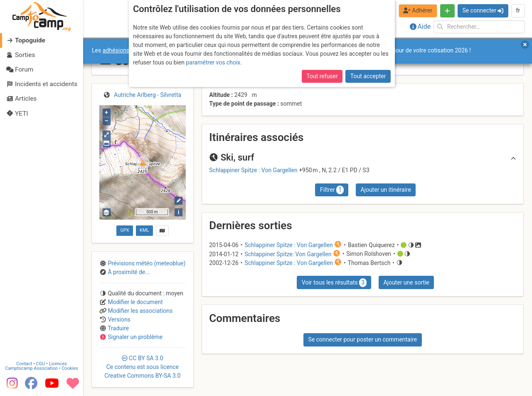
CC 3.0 (142, 367)
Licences (58, 364)
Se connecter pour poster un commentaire (363, 339)
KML (144, 230)
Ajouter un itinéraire (385, 190)
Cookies (70, 368)
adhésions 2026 (123, 50)
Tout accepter (368, 76)
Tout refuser (322, 76)
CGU (41, 364)
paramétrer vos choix (213, 62)
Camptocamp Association (31, 368)
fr (518, 10)
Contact (24, 364)
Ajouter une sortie (406, 282)
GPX (124, 230)
